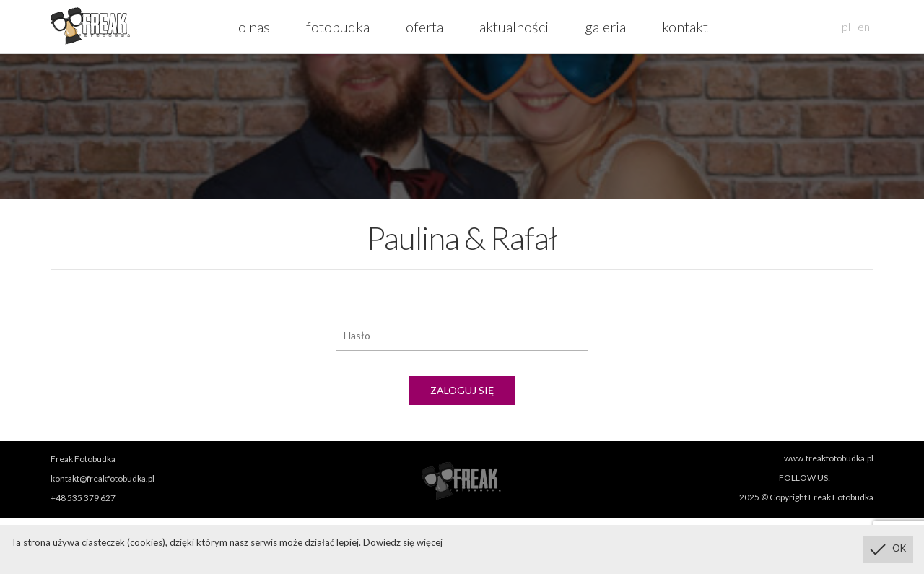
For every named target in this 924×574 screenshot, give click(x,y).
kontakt (685, 27)
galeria (605, 27)
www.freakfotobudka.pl (829, 458)
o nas (254, 27)
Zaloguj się (462, 390)
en (864, 26)
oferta (424, 27)
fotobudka (338, 27)
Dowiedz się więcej (403, 542)
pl (846, 26)
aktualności (514, 27)
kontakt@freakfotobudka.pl (103, 478)
